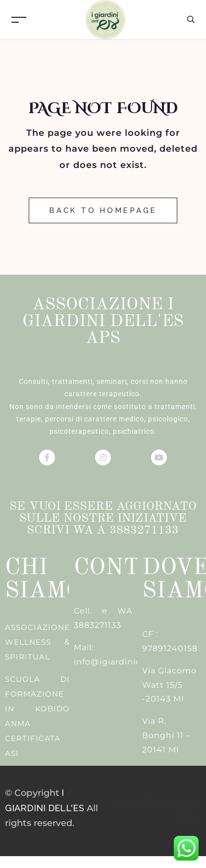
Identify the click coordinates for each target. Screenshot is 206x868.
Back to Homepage (103, 210)
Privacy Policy (141, 802)
